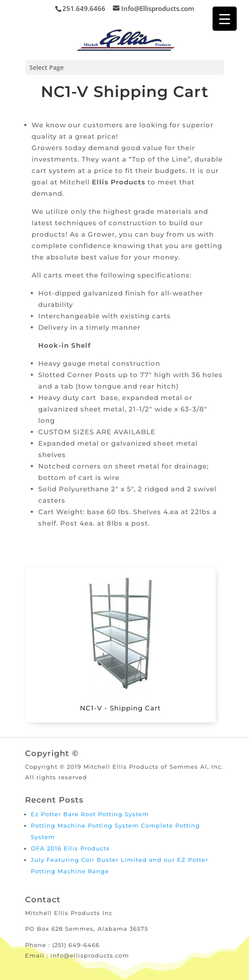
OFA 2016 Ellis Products (70, 848)
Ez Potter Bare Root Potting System (90, 814)
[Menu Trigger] (225, 19)
